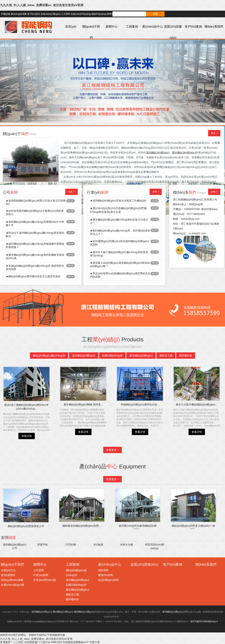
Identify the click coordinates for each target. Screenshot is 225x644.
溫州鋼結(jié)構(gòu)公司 (15, 546)
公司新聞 (38, 570)
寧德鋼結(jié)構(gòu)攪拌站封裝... (140, 405)
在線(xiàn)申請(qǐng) (81, 14)
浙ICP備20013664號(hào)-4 (204, 621)
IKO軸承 (99, 545)
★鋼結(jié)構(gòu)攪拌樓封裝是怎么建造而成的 (33, 276)
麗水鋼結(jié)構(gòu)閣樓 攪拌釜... (83, 405)
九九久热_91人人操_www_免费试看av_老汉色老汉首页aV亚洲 (42, 5)
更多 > (214, 133)
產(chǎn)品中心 (152, 27)
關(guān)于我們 (91, 32)
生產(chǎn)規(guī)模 (13, 585)
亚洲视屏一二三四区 (12, 642)
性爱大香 (95, 642)
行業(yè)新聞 (41, 575)
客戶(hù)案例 (193, 27)
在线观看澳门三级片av (37, 642)
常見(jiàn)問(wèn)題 (45, 580)
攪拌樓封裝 (186, 356)
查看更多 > (112, 450)
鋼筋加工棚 (166, 356)
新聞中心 (112, 27)
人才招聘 (66, 14)
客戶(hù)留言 (34, 14)
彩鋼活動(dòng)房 (112, 356)
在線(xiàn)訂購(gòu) (51, 14)
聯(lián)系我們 (214, 27)
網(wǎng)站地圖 (19, 14)
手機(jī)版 (6, 14)
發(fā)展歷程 (8, 575)
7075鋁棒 (71, 545)
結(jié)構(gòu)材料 (109, 580)
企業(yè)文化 (8, 570)
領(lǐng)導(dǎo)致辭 (12, 580)
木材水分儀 (126, 545)
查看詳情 (27, 436)
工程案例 (132, 27)
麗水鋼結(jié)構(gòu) (141, 356)
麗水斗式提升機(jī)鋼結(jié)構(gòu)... (197, 405)
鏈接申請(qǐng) (99, 14)
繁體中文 (111, 14)
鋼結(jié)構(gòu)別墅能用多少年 (26, 526)
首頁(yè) (71, 27)
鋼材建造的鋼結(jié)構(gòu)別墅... (82, 526)
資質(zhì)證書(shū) (173, 32)
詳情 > (214, 192)
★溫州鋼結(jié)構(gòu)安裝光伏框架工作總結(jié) (118, 201)
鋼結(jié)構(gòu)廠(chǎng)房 (49, 356)
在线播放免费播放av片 (76, 642)
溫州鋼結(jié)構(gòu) (84, 356)
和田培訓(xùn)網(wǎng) (155, 546)
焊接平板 (43, 545)
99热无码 (57, 642)
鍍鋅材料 (103, 570)
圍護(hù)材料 (106, 575)
